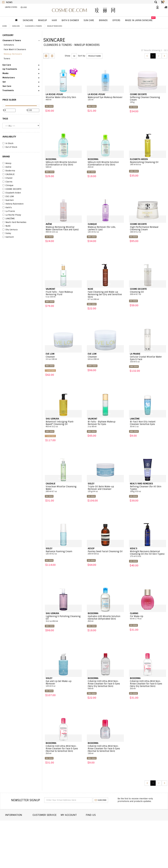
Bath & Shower (70, 20)
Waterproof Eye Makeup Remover (105, 98)
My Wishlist (75, 830)
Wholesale (11, 834)
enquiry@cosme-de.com (144, 833)
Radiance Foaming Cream (63, 553)
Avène (7, 167)
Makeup (42, 20)
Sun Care (89, 20)
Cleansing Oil (148, 293)
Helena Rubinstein (13, 204)
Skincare (28, 20)
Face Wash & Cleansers (15, 49)
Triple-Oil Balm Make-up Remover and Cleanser (105, 489)
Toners (7, 59)
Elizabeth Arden (12, 193)
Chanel (7, 178)
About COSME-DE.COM (16, 822)
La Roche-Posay (12, 215)
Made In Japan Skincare (139, 20)
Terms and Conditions (17, 838)
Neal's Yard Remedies (14, 222)
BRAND (6, 157)
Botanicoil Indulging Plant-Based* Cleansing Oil (63, 424)
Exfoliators (9, 45)
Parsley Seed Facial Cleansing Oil (105, 553)
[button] (21, 42)
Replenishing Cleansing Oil (148, 163)
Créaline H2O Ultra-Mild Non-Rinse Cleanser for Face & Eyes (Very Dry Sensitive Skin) (105, 685)
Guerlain (8, 200)
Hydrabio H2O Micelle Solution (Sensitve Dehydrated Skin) (105, 619)
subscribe (101, 800)
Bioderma (9, 171)
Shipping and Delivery (17, 826)
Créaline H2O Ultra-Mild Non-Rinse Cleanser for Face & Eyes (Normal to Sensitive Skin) (63, 750)
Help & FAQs (43, 834)
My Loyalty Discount (79, 834)
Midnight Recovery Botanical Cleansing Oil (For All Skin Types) (148, 554)
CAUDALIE (9, 174)
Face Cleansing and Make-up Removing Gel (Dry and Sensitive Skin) (105, 296)
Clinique (8, 185)
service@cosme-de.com (144, 839)
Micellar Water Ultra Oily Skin (63, 98)
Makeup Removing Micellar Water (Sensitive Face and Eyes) (63, 229)
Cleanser (63, 358)
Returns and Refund (16, 830)
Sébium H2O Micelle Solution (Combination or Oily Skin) (63, 165)
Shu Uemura (10, 230)
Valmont (8, 237)
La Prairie (9, 211)
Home (4, 26)
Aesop (7, 163)
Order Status (44, 826)
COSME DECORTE (12, 189)
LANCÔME (9, 219)
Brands (103, 20)
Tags (5, 119)
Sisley (7, 233)
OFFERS (116, 20)
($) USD (24, 7)
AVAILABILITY (9, 137)
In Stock (8, 143)
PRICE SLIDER (9, 100)
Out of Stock (10, 147)
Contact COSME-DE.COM (49, 822)
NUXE (7, 226)
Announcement (45, 830)
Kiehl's (7, 208)
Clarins (7, 182)
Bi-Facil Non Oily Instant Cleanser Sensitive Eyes (148, 424)
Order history (76, 826)
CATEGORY (8, 35)
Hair (54, 20)
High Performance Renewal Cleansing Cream (148, 229)
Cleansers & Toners (33, 26)
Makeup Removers (55, 26)
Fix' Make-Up (148, 617)
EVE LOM (8, 197)
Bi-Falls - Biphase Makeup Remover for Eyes (105, 424)
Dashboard (74, 822)
